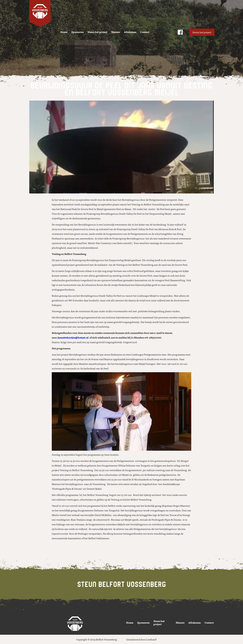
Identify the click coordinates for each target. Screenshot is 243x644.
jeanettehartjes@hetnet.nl (73, 337)
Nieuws (116, 32)
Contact (145, 32)
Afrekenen (130, 32)
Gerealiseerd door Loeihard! (141, 639)
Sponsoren (77, 32)
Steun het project (97, 32)
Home (64, 32)
